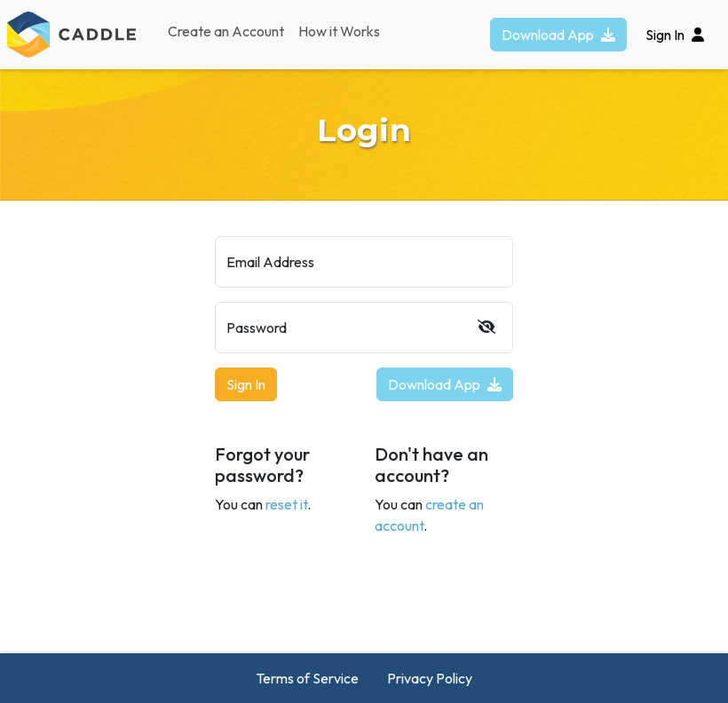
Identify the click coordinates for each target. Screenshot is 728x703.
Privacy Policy (430, 678)
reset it (286, 504)
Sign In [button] (675, 35)
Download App (558, 35)
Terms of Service (307, 678)
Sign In (246, 384)
